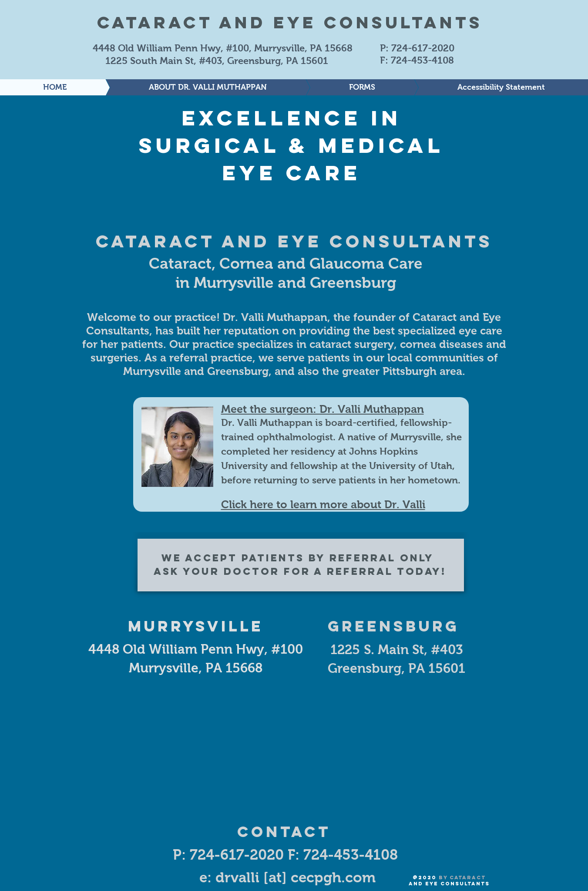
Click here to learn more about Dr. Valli (323, 504)
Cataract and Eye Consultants (290, 22)
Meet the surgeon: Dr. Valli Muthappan (323, 409)
